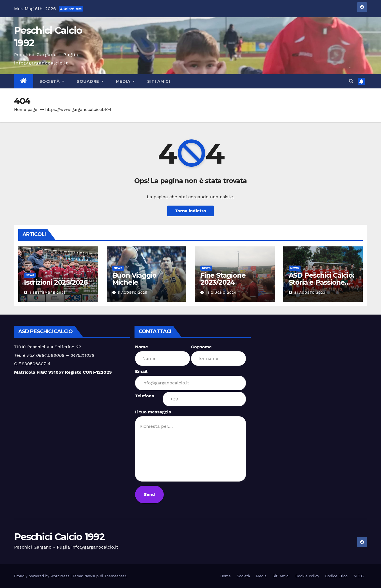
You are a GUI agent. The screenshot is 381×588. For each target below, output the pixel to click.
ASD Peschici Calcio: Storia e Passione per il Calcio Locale (321, 282)
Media (125, 81)
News (30, 275)
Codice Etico (337, 576)
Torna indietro (191, 211)
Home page (26, 110)
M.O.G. (359, 576)
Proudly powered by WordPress (42, 576)
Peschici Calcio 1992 (59, 537)
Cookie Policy (307, 576)
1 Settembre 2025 (48, 293)
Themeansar (115, 576)
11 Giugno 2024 (221, 293)
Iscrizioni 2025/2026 (56, 282)
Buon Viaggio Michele (135, 279)
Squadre (90, 81)
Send (149, 494)
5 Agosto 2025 (132, 293)
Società (52, 81)
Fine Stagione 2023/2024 (223, 279)
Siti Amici (159, 81)
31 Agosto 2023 (310, 293)
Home (226, 576)
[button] (351, 81)
